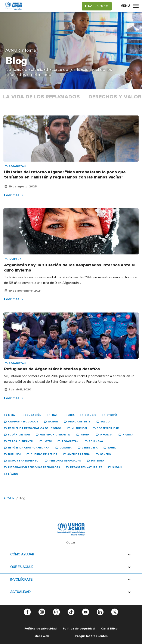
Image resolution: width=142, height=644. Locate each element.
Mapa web (42, 636)
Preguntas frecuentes (92, 636)
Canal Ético (109, 629)
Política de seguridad (79, 629)
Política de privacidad (41, 629)
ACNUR (9, 498)
